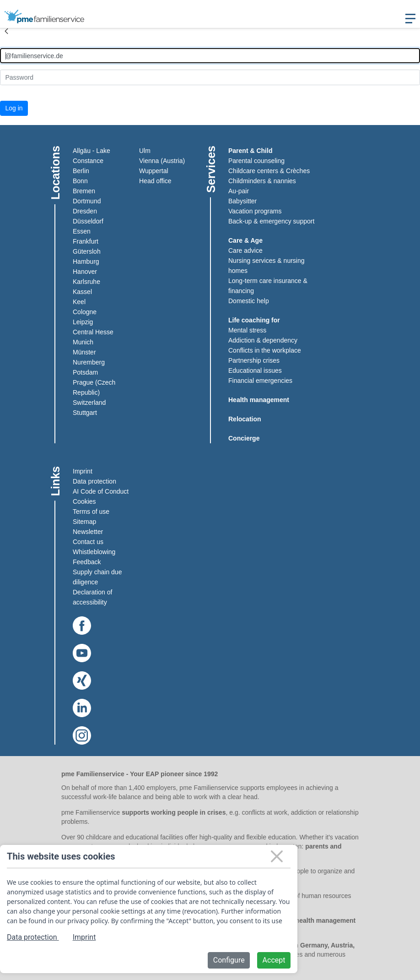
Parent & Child (250, 151)
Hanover (85, 272)
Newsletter (88, 532)
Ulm (145, 151)
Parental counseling (256, 161)
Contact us (88, 542)
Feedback (87, 562)
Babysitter (242, 201)
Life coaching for (254, 320)
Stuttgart (85, 413)
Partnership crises (254, 360)
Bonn (80, 181)
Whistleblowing (94, 552)
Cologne (85, 312)
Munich (83, 342)
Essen (82, 231)
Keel (79, 302)
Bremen (84, 191)
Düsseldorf (88, 221)
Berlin (81, 171)
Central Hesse (93, 332)
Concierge (244, 438)
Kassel (82, 292)
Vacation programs (255, 211)
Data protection (94, 481)
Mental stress (247, 330)
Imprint (83, 471)
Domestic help (249, 301)
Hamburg (86, 261)
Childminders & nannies (262, 181)
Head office (155, 181)
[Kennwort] (210, 77)
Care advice (245, 250)
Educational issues (255, 370)
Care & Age (245, 240)
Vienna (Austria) (162, 161)
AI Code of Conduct (101, 491)
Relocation (245, 419)
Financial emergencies (260, 381)
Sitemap (84, 522)
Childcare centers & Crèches (269, 171)
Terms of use (91, 512)
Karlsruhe (86, 282)
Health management (259, 400)
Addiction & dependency (263, 340)
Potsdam (85, 372)
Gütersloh (87, 251)
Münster (84, 352)
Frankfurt (86, 241)
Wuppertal (154, 171)
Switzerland (89, 403)
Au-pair (239, 191)
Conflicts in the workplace (265, 350)
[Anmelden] (210, 56)
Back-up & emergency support (271, 221)
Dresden (85, 211)
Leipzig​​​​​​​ (83, 322)
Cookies (84, 501)
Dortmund (87, 201)
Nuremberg (89, 362)
